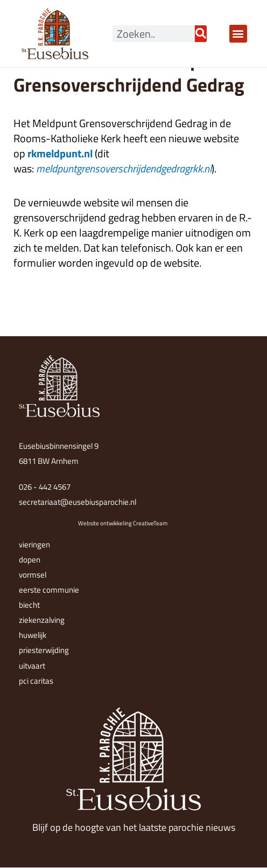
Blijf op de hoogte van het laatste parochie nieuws (134, 827)
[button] (238, 34)
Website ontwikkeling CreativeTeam (123, 523)
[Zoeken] (201, 34)
